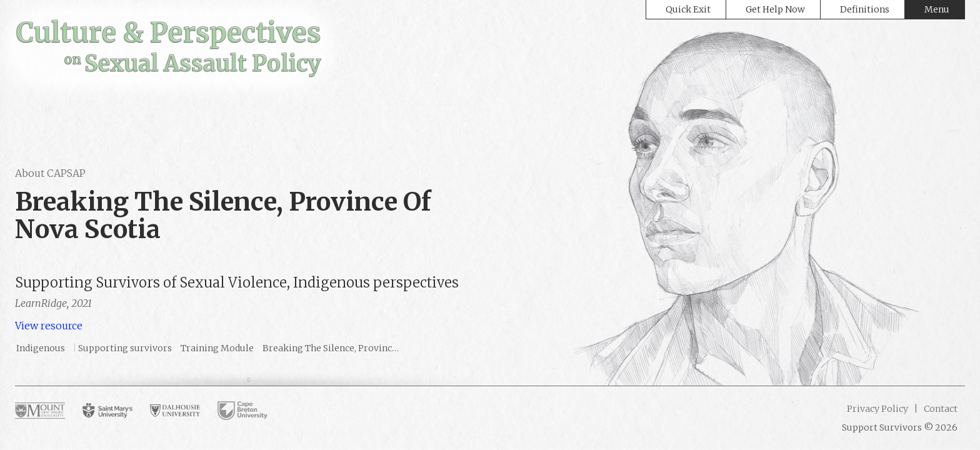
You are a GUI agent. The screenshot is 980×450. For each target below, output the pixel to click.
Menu (937, 9)
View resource (49, 326)
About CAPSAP (50, 173)
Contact (940, 409)
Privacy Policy (877, 409)
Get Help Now (775, 9)
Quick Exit (688, 9)
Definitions (865, 9)
